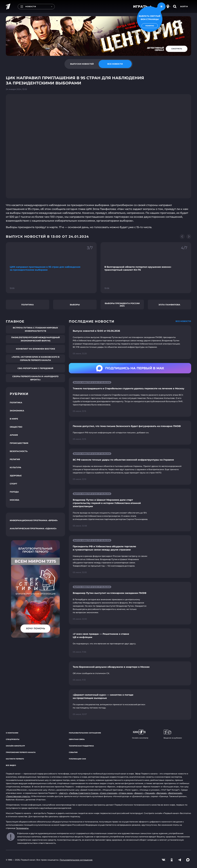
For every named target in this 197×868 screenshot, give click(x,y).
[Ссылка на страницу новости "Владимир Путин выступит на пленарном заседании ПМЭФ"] (130, 603)
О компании (12, 733)
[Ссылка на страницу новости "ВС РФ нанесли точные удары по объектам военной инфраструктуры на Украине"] (130, 467)
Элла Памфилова (169, 305)
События (73, 752)
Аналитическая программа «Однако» (33, 528)
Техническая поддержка (81, 746)
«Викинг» (139, 793)
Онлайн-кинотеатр (15, 746)
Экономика (17, 411)
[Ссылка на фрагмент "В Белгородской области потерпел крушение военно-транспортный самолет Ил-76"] (146, 268)
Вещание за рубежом (173, 734)
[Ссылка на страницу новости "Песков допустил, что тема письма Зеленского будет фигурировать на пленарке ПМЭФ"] (130, 433)
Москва (15, 500)
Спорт (13, 484)
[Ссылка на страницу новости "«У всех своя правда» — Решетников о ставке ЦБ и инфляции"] (130, 643)
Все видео (11, 765)
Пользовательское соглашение (85, 733)
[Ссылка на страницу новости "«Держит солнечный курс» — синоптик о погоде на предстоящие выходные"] (130, 705)
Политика (28, 305)
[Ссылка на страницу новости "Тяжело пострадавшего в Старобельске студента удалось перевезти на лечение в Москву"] (130, 397)
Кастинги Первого (15, 759)
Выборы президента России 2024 (122, 305)
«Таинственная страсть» (18, 796)
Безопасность (19, 451)
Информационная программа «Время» (34, 520)
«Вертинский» (175, 793)
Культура (16, 467)
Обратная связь (77, 739)
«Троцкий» (150, 793)
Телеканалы (22, 828)
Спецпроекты (13, 739)
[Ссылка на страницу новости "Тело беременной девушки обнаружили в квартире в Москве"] (130, 673)
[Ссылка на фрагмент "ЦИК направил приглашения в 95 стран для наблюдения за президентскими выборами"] (51, 268)
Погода (14, 492)
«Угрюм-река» (126, 793)
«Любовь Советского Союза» (84, 793)
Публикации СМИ (77, 759)
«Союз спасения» (108, 793)
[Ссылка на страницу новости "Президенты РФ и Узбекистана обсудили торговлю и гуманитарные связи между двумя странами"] (130, 557)
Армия (14, 435)
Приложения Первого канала (21, 752)
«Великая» (161, 793)
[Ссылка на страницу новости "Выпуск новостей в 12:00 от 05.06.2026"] (130, 342)
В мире (14, 419)
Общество (16, 427)
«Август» (63, 793)
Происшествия (19, 443)
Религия (15, 459)
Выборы (75, 305)
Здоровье (16, 476)
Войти (184, 6)
